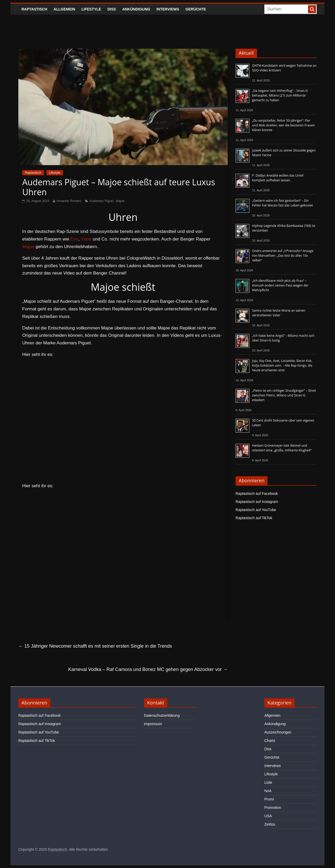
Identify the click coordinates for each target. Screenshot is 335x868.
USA (268, 816)
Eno (74, 239)
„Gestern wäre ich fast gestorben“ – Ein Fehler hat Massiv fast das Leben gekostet (283, 203)
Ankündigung (136, 9)
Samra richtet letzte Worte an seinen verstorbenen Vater (279, 313)
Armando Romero (69, 201)
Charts (270, 741)
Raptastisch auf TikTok (254, 518)
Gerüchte (196, 9)
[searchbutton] (312, 9)
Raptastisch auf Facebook (257, 494)
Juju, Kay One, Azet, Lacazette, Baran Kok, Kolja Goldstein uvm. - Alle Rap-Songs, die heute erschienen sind (282, 365)
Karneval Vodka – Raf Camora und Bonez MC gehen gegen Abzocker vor (148, 669)
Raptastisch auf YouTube (256, 510)
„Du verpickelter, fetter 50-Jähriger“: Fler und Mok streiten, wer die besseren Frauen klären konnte (283, 125)
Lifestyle (91, 9)
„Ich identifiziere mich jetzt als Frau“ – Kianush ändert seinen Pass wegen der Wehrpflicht (280, 285)
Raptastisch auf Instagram (257, 502)
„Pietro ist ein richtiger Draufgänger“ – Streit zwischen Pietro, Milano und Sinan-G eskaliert (284, 395)
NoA (268, 791)
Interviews (168, 9)
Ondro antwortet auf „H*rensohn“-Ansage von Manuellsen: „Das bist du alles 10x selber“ (283, 256)
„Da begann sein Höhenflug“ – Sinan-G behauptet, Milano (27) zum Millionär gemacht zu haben (280, 95)
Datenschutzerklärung (162, 715)
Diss (112, 9)
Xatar (86, 239)
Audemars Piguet (102, 201)
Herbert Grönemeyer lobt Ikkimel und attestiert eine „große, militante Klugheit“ (282, 448)
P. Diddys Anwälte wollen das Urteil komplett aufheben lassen (278, 178)
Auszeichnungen (278, 732)
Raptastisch (34, 9)
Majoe (120, 201)
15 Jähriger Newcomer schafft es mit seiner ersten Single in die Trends (95, 646)
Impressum (153, 724)
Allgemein (64, 9)
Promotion (273, 808)
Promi (269, 799)
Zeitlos (270, 824)
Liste (268, 782)
